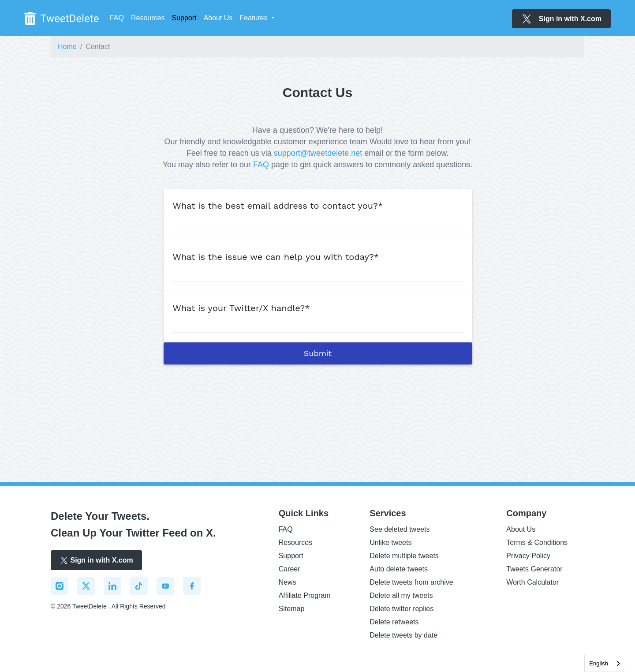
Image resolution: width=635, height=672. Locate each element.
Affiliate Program (305, 595)
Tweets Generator (534, 569)
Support (291, 556)
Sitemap (292, 609)
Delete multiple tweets (404, 556)
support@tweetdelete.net (318, 153)
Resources (148, 18)
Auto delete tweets (399, 569)
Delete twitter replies (402, 609)
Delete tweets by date (403, 635)
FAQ (117, 18)
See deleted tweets (400, 529)
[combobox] (605, 663)
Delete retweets (394, 622)
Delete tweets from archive (411, 582)
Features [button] (254, 18)
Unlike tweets (390, 542)
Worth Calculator (532, 582)
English (599, 663)
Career (289, 569)
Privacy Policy (528, 556)
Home (67, 47)
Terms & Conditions (537, 542)
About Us (218, 18)
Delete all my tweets (401, 595)
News (288, 582)
